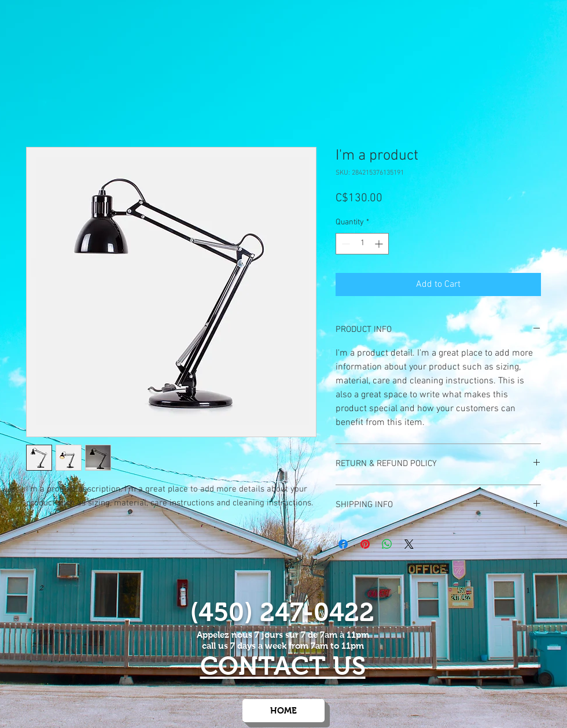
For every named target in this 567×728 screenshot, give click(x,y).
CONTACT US (283, 666)
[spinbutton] (362, 244)
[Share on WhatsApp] (387, 544)
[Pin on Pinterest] (365, 544)
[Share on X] (409, 544)
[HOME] (283, 711)
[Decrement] (345, 244)
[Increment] (380, 244)
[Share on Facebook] (343, 544)
